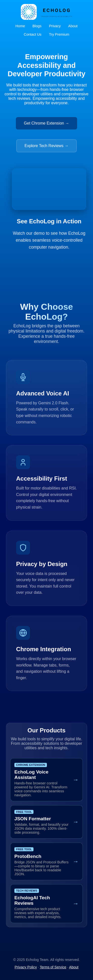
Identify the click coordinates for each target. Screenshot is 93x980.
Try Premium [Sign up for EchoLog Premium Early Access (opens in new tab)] (59, 34)
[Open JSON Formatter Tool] (46, 822)
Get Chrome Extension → (46, 123)
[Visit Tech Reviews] (46, 904)
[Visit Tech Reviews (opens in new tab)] (47, 143)
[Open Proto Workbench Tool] (46, 861)
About (73, 26)
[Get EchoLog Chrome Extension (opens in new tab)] (46, 120)
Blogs (37, 26)
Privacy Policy (26, 967)
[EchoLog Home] (46, 12)
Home (20, 26)
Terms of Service (53, 967)
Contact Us (33, 34)
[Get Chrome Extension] (46, 780)
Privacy (55, 26)
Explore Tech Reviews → (47, 146)
